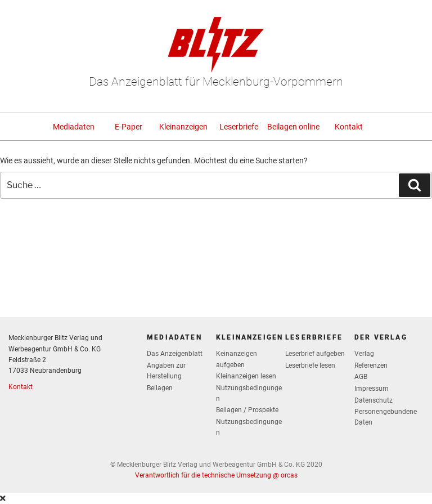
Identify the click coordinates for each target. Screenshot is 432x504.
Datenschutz (373, 400)
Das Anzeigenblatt (175, 354)
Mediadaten (74, 127)
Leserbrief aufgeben (315, 354)
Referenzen (371, 365)
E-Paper (129, 127)
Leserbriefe (239, 127)
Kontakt (349, 127)
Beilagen (160, 388)
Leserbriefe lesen (310, 365)
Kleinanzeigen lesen (246, 376)
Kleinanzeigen (183, 127)
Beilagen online (293, 127)
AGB (361, 377)
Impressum (372, 389)
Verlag (364, 354)
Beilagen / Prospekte (247, 410)
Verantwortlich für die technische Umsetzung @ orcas (216, 475)
